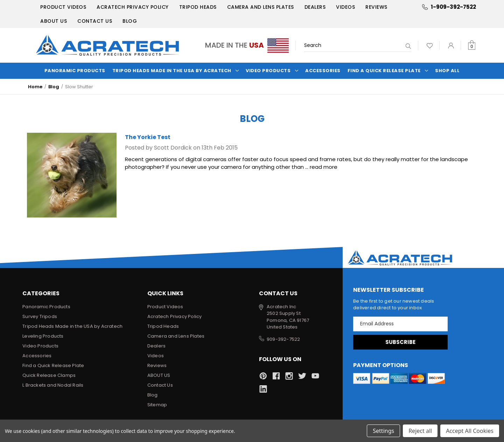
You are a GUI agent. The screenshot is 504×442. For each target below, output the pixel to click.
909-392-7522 (283, 339)
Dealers (315, 7)
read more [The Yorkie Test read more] (324, 167)
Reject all (420, 431)
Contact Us (95, 21)
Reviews (376, 7)
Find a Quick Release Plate (388, 71)
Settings (383, 431)
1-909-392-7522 (453, 7)
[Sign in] (451, 45)
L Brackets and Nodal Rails (53, 385)
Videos (345, 7)
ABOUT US (54, 21)
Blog (130, 21)
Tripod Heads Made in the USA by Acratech (176, 71)
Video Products (272, 71)
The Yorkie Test (148, 137)
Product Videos (63, 7)
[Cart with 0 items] (472, 45)
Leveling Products (43, 336)
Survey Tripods (40, 316)
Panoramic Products (75, 71)
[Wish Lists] (430, 45)
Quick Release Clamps (49, 375)
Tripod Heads (198, 7)
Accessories (323, 71)
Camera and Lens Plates (261, 7)
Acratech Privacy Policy (133, 7)
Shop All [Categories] (447, 71)
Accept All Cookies (470, 431)
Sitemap (157, 405)
